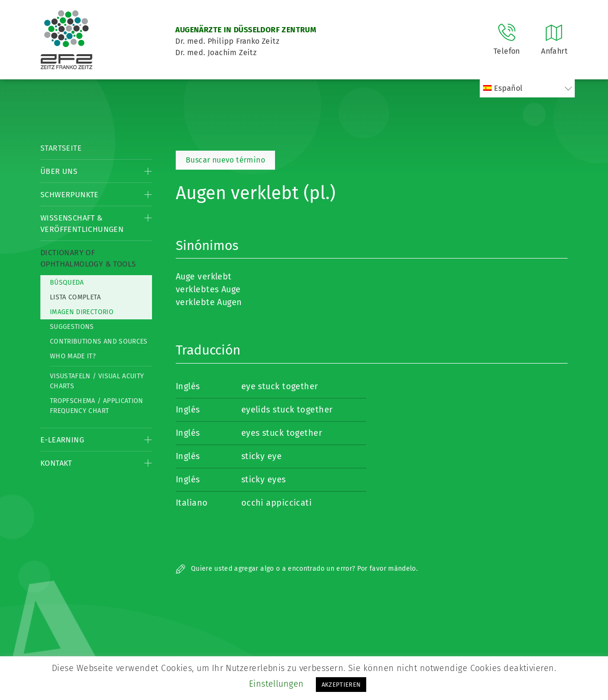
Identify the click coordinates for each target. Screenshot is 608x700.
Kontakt (56, 463)
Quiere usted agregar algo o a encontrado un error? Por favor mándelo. (297, 569)
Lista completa (75, 297)
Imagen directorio (82, 312)
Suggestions (72, 327)
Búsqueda (67, 283)
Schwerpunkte (70, 195)
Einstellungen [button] (276, 684)
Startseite (61, 148)
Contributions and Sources (99, 341)
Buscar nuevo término (225, 160)
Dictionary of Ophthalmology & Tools (88, 258)
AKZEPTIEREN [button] (341, 685)
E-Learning (62, 440)
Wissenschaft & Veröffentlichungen (82, 224)
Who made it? (73, 356)
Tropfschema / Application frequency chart (97, 406)
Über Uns (59, 171)
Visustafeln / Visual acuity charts (97, 381)
